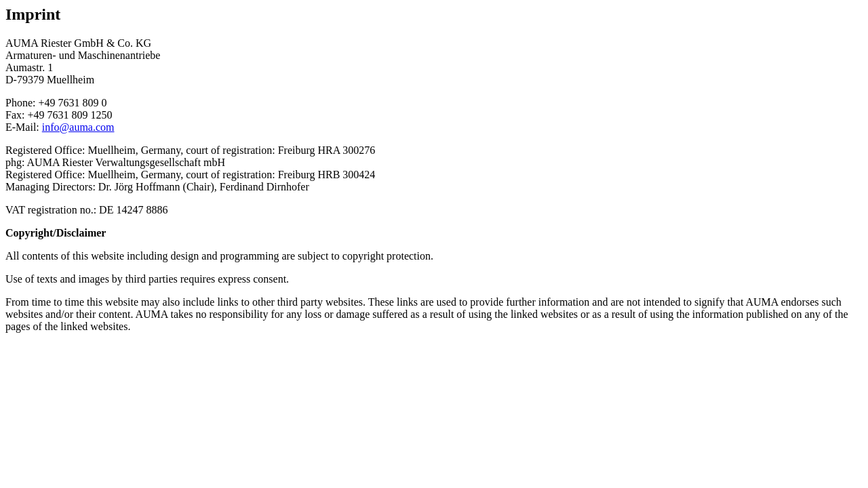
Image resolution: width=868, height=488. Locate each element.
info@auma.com (78, 127)
